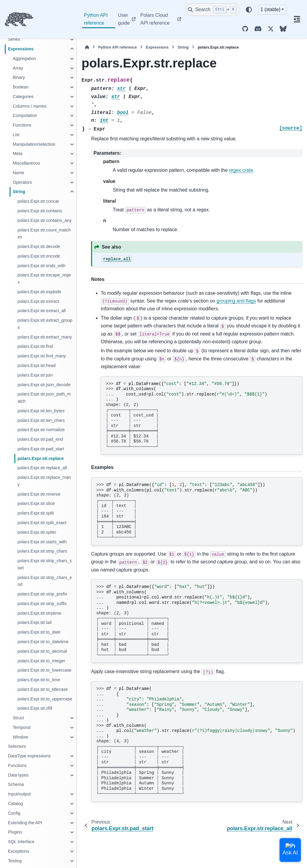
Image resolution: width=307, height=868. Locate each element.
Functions (22, 125)
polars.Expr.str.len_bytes (41, 411)
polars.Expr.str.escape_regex (44, 279)
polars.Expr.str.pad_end (40, 439)
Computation (25, 115)
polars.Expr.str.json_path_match (44, 398)
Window (20, 737)
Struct (18, 718)
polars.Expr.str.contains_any (44, 220)
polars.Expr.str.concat (38, 201)
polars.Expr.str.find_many (42, 356)
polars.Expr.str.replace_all (42, 468)
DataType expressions (29, 756)
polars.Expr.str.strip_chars (42, 551)
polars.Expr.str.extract (38, 301)
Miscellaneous (26, 163)
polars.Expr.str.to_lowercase (44, 670)
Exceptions (18, 851)
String (19, 192)
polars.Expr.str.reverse (39, 494)
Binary (19, 77)
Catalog (15, 804)
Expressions (21, 49)
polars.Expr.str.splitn (37, 532)
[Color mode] (249, 10)
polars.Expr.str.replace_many (44, 481)
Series (14, 39)
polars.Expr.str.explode (39, 292)
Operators (22, 182)
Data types (18, 775)
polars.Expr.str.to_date (39, 632)
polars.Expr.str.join (35, 375)
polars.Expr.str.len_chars (41, 420)
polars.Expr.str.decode (39, 246)
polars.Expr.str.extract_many (45, 337)
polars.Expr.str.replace (40, 458)
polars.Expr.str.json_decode (44, 385)
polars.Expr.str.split (36, 513)
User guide (124, 19)
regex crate (241, 170)
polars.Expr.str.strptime (39, 613)
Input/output (19, 794)
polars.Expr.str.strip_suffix (42, 604)
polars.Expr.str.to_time (39, 680)
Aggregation (24, 58)
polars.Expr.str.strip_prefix (42, 594)
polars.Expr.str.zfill (35, 708)
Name (18, 173)
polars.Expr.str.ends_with (41, 266)
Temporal (21, 727)
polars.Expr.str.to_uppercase (45, 699)
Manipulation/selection (34, 144)
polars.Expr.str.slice (36, 503)
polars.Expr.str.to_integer (41, 661)
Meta (17, 154)
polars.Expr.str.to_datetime (43, 642)
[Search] (213, 10)
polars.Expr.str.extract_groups (45, 324)
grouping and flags (236, 301)
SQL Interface (21, 842)
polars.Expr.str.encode (39, 256)
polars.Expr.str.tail (34, 622)
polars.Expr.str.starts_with (42, 542)
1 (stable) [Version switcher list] (271, 9)
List (16, 135)
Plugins (15, 832)
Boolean (21, 87)
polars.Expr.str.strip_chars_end (45, 581)
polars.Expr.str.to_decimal (42, 651)
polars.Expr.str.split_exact (42, 523)
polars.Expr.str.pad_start (41, 449)
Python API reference (96, 19)
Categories (23, 97)
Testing (15, 861)
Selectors (17, 746)
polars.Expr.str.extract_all (42, 311)
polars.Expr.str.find (35, 346)
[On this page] (297, 19)
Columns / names (29, 106)
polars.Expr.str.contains (40, 211)
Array (18, 68)
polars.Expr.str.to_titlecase (43, 689)
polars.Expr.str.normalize (41, 430)
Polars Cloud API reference (155, 19)
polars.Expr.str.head (36, 365)
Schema (16, 784)
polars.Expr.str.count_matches (44, 234)
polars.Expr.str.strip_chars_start (45, 564)
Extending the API (25, 823)
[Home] (87, 47)
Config (14, 813)
